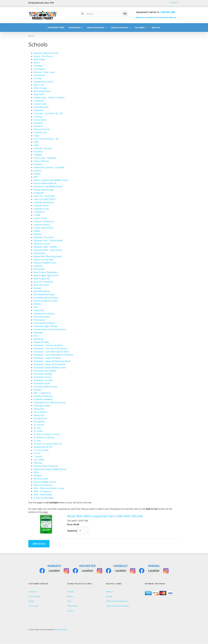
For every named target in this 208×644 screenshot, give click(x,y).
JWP (36, 177)
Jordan (37, 174)
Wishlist (31, 601)
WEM (36, 472)
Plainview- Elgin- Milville (46, 326)
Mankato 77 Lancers (44, 237)
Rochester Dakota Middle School (50, 368)
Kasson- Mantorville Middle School (51, 180)
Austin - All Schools (43, 56)
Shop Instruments (97, 27)
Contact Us (32, 592)
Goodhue (38, 152)
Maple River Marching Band (47, 256)
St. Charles (39, 425)
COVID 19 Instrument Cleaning (117, 606)
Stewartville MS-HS (43, 447)
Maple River (40, 253)
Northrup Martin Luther (46, 301)
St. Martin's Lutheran (44, 437)
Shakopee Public (42, 406)
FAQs (69, 601)
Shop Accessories (121, 27)
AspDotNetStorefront (61, 630)
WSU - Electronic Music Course (49, 488)
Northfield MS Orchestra (46, 298)
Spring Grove (40, 418)
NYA (36, 307)
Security (70, 611)
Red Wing (38, 339)
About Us (156, 27)
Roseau (37, 390)
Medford (38, 266)
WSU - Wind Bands (43, 495)
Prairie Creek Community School (50, 329)
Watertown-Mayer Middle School (50, 469)
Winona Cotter (41, 479)
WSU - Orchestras (43, 491)
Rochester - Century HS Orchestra (51, 348)
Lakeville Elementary (44, 202)
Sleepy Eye (39, 415)
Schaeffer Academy (43, 399)
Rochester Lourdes (43, 380)
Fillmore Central (42, 129)
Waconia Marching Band (46, 466)
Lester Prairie (40, 218)
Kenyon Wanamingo (44, 190)
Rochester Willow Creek (45, 387)
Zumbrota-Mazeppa (44, 498)
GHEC (36, 145)
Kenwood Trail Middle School (48, 186)
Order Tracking (34, 596)
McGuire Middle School (45, 263)
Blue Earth (39, 94)
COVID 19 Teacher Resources (117, 601)
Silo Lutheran (40, 412)
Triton (37, 453)
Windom (38, 476)
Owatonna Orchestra (44, 314)
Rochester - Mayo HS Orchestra (49, 364)
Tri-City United (41, 450)
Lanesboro (39, 212)
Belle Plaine (39, 59)
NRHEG (37, 304)
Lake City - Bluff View (44, 196)
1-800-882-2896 (167, 12)
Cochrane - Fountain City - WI (48, 113)
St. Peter (38, 78)
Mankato (140, 17)
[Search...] (102, 14)
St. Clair (37, 428)
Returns (70, 596)
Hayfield (38, 155)
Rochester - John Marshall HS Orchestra (54, 355)
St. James (38, 431)
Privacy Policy (72, 606)
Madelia (38, 234)
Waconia (38, 463)
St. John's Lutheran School (47, 434)
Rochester (151, 17)
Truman (38, 456)
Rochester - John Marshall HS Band (51, 352)
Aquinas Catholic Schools (46, 53)
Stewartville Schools (44, 82)
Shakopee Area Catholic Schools (50, 402)
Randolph (38, 333)
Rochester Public (42, 383)
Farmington (40, 69)
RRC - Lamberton (42, 393)
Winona (172, 17)
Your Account (33, 606)
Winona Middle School (45, 482)
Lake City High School (44, 199)
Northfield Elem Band (44, 294)
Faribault (162, 17)
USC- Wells (39, 460)
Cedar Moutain (41, 107)
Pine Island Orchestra (44, 323)
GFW (36, 142)
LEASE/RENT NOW (56, 27)
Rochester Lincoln (43, 377)
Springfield (39, 422)
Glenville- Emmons (43, 148)
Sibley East (39, 409)
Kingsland (39, 193)
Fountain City (40, 132)
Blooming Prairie (42, 91)
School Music (76, 27)
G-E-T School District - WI (46, 139)
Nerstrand (39, 269)
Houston (38, 164)
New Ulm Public (41, 285)
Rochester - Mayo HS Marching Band (52, 361)
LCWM (37, 215)
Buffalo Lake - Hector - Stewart (49, 98)
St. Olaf (37, 441)
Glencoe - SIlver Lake (44, 72)
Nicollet (37, 288)
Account (174, 2)
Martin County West (44, 260)
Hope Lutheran (41, 161)
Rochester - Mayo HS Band (47, 358)
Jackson (38, 171)
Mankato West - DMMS (45, 247)
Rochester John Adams (45, 371)
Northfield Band (42, 291)
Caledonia (39, 101)
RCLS (36, 336)
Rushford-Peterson (43, 396)
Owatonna (39, 310)
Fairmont (38, 123)
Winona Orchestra (43, 485)
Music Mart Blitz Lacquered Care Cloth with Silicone (105, 516)
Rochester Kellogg (43, 374)
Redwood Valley (41, 342)
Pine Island (39, 320)
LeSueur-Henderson (44, 221)
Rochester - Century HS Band (48, 345)
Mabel (37, 231)
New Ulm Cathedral (43, 282)
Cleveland (38, 110)
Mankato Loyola (42, 244)
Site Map (109, 596)
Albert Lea (39, 85)
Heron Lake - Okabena (45, 158)
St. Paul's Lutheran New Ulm (48, 444)
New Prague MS (42, 279)
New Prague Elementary (46, 272)
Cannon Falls (40, 104)
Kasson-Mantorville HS (45, 183)
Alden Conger (40, 88)
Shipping (71, 592)
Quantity (72, 531)
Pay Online (141, 27)
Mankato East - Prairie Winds (48, 240)
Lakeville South (41, 209)
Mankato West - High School (48, 250)
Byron (37, 63)
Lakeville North (41, 206)
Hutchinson (39, 75)
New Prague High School (46, 275)
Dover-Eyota (40, 120)
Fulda (36, 136)
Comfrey (38, 117)
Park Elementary (42, 317)
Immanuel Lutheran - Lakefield (49, 167)
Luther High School (43, 228)
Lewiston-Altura (42, 225)
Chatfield (38, 66)
